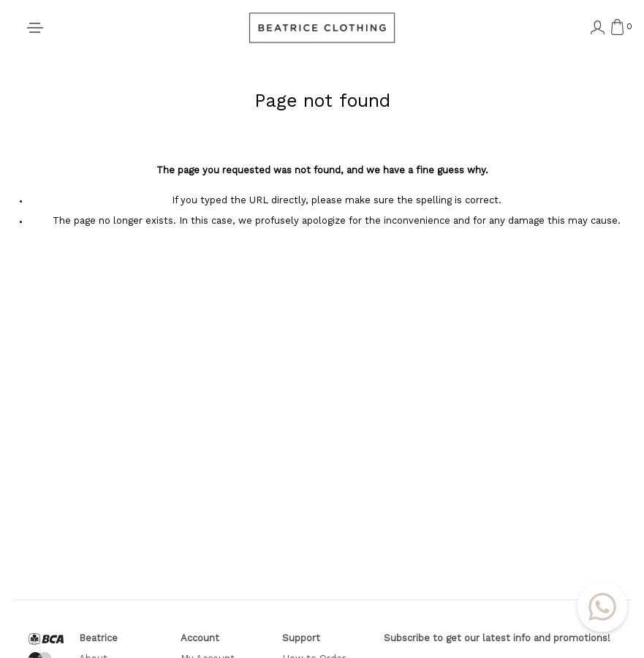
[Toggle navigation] (35, 28)
